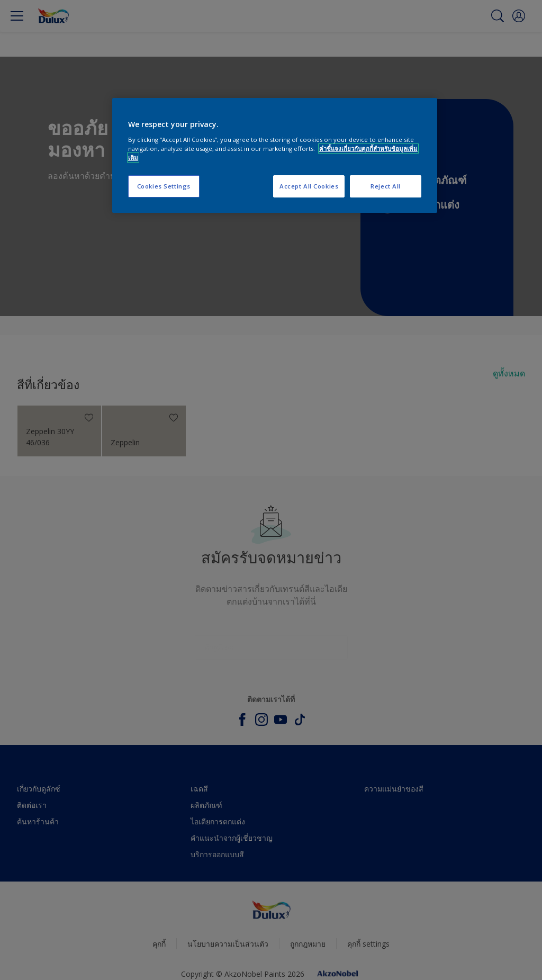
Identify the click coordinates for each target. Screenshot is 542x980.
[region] (275, 155)
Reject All (386, 186)
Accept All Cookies (309, 186)
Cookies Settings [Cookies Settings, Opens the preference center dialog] (164, 186)
